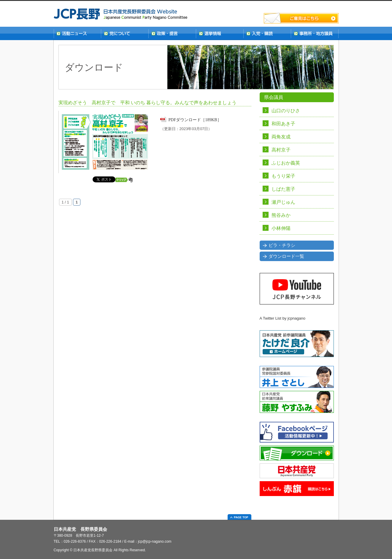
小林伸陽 (281, 228)
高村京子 (281, 150)
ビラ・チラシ (282, 245)
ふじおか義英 (286, 163)
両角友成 (281, 137)
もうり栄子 (283, 176)
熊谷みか (281, 215)
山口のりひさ (286, 111)
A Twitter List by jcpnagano (283, 318)
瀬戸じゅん (283, 202)
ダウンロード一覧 (286, 256)
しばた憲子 (283, 189)
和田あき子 (283, 124)
